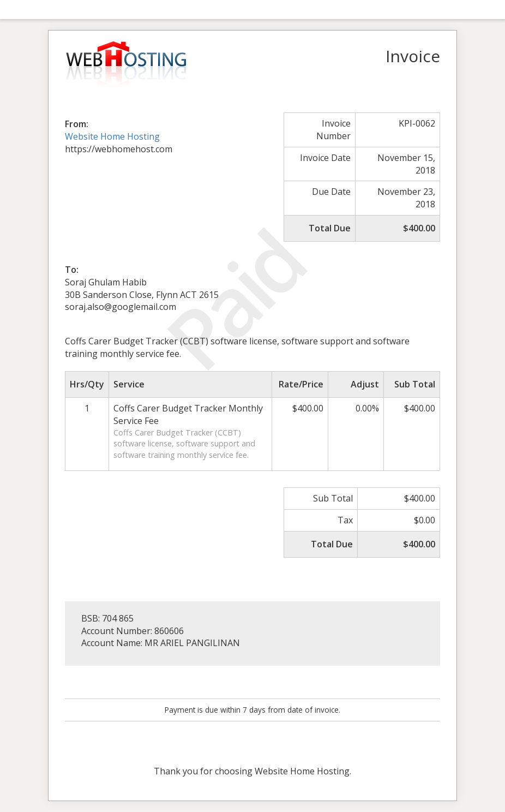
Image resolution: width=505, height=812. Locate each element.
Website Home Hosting (112, 136)
